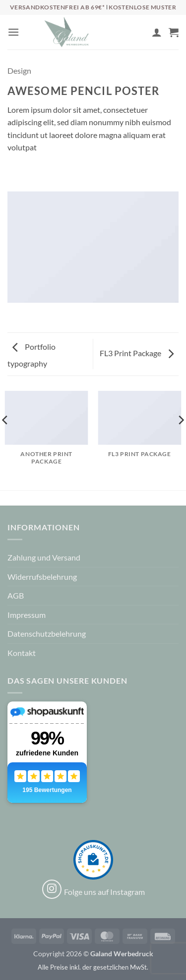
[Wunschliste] (140, 35)
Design (19, 70)
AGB (16, 595)
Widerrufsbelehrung (42, 577)
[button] (13, 32)
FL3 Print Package (137, 353)
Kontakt (22, 653)
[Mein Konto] (157, 32)
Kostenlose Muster (142, 7)
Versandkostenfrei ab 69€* (58, 7)
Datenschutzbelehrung (47, 633)
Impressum (27, 615)
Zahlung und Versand (44, 557)
